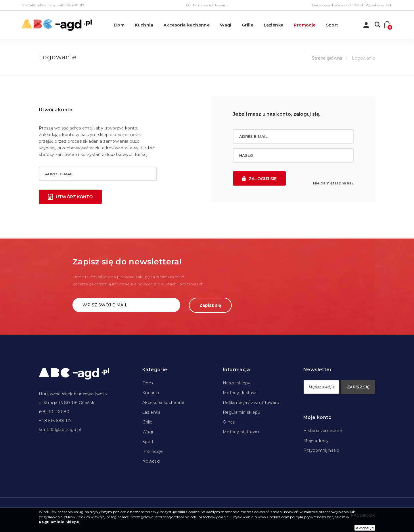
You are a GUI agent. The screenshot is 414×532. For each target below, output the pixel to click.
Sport (332, 25)
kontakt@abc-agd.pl (60, 430)
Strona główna (327, 58)
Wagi (226, 25)
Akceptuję (365, 528)
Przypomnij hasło (321, 450)
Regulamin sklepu (242, 412)
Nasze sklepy (237, 383)
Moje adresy (316, 441)
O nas (229, 422)
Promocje (305, 25)
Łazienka (274, 25)
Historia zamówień (323, 431)
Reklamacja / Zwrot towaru (251, 403)
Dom (119, 25)
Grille (248, 25)
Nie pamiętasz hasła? (333, 183)
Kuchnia (144, 25)
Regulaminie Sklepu (59, 522)
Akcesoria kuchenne (187, 25)
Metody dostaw (239, 393)
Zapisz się (210, 305)
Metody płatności (241, 432)
